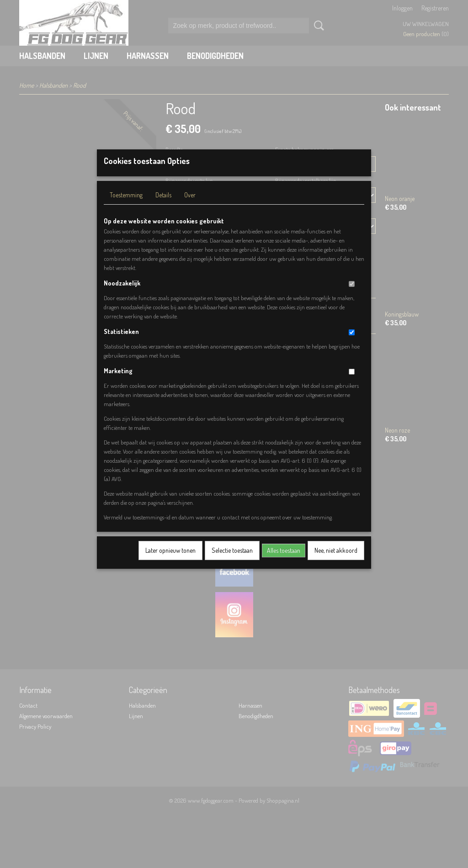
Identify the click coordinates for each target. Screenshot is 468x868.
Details (163, 207)
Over (190, 207)
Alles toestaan (284, 562)
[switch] (352, 296)
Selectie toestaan (232, 562)
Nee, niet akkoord (336, 562)
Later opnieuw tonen (170, 562)
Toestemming (126, 207)
